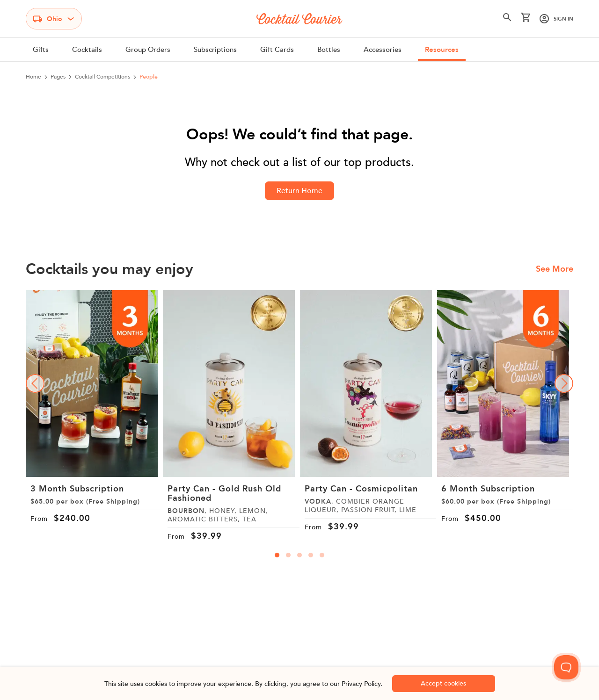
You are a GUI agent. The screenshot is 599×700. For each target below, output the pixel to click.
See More (555, 269)
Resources (442, 50)
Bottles (329, 50)
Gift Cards (277, 50)
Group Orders (148, 50)
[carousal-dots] (277, 555)
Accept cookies (443, 683)
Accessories (383, 50)
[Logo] (299, 19)
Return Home (299, 191)
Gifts (41, 50)
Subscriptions (215, 50)
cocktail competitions (102, 77)
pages (58, 77)
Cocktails (87, 50)
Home (33, 77)
